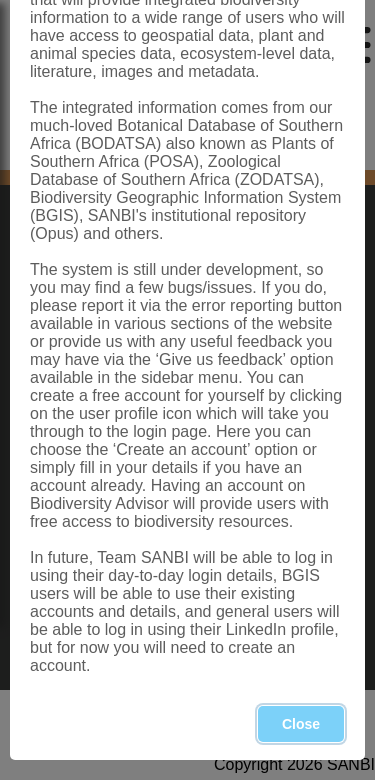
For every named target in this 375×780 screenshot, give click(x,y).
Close (301, 724)
